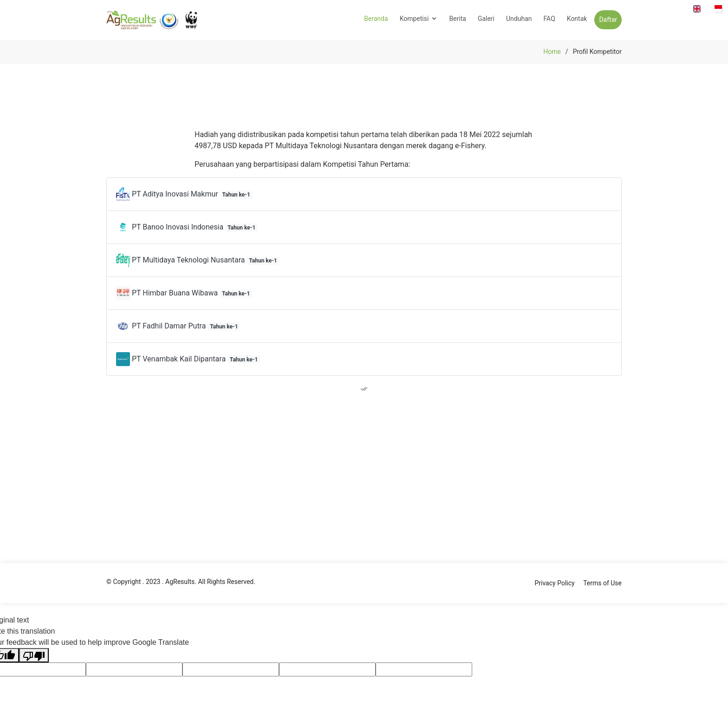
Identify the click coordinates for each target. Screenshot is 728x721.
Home (552, 52)
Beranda (376, 19)
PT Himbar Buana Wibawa (184, 293)
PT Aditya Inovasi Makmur (184, 194)
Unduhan (519, 19)
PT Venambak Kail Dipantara (188, 359)
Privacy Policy (554, 583)
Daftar (608, 20)
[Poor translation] (34, 655)
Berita (458, 19)
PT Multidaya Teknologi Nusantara (198, 260)
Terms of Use (602, 583)
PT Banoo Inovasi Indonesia (187, 227)
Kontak (577, 19)
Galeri (486, 19)
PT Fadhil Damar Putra (178, 326)
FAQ (549, 19)
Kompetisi (414, 19)
